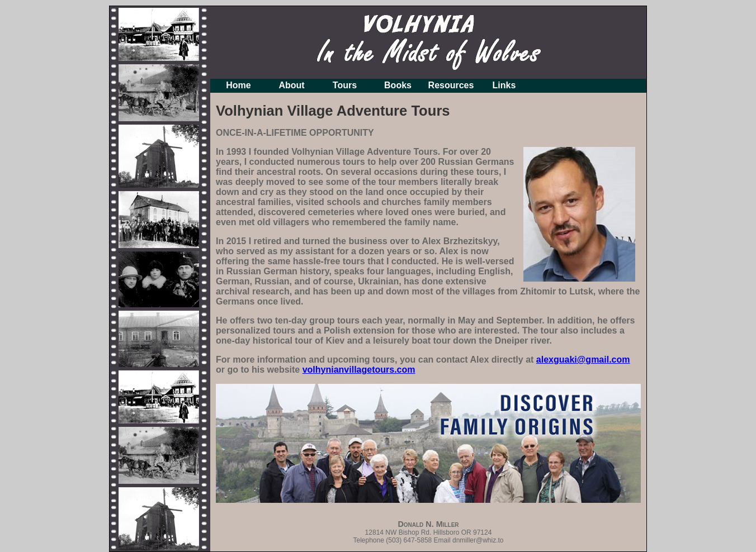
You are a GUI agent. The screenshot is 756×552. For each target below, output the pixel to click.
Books (398, 85)
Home (238, 85)
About (291, 85)
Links (504, 85)
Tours (345, 85)
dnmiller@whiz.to (478, 540)
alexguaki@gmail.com (583, 360)
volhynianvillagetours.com (359, 370)
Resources (451, 85)
